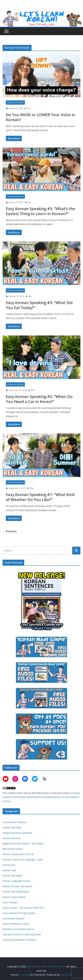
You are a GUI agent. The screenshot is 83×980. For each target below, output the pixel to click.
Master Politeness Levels (16, 924)
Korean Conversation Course (18, 854)
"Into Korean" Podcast (14, 822)
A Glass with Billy (12, 827)
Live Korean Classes (13, 918)
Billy (29, 108)
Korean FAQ (9, 865)
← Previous (10, 531)
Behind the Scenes (13, 849)
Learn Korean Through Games (19, 913)
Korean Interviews (15, 103)
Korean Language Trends (16, 881)
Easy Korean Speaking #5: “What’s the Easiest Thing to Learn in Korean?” (40, 211)
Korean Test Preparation (16, 892)
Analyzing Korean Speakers (17, 833)
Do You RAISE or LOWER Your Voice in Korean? (41, 117)
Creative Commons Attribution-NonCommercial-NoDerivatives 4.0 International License (41, 797)
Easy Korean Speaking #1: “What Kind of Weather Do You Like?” (40, 497)
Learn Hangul (10, 902)
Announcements (12, 838)
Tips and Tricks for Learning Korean (22, 934)
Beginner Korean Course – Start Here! (23, 844)
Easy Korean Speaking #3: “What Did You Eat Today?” (39, 305)
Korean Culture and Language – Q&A (23, 860)
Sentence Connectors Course (18, 929)
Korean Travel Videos (14, 897)
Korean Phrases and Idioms (18, 886)
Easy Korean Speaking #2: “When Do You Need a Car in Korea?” (39, 399)
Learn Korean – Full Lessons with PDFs (23, 908)
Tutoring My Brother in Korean (19, 940)
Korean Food (9, 870)
